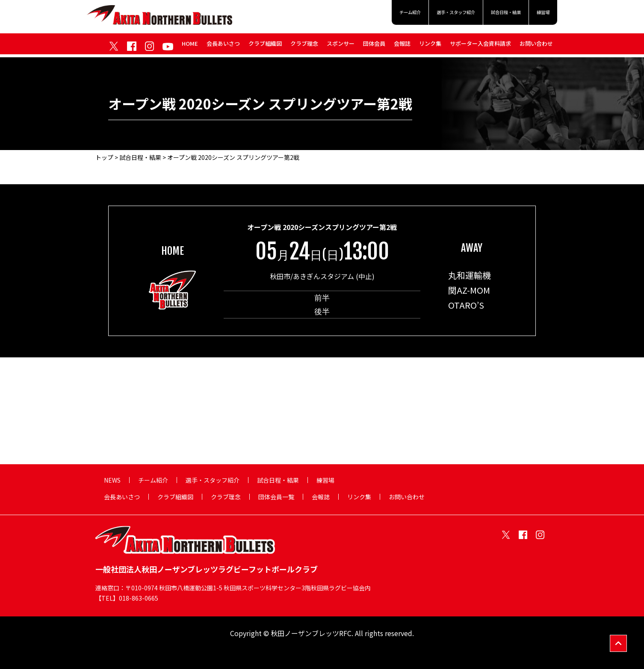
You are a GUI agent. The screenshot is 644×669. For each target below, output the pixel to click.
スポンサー (341, 46)
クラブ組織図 (265, 46)
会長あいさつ (223, 46)
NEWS (112, 480)
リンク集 (430, 46)
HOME (190, 46)
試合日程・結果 (495, 14)
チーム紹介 (373, 14)
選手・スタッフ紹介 (431, 14)
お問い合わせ (536, 46)
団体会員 (374, 46)
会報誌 (402, 46)
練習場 (541, 14)
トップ (104, 157)
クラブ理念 (304, 46)
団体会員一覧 (276, 497)
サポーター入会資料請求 (480, 46)
